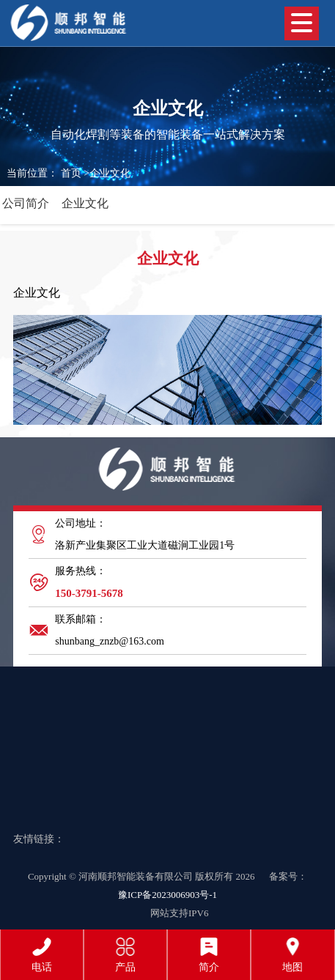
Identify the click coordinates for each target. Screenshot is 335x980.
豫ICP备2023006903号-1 (167, 895)
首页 (71, 173)
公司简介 (26, 203)
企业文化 (110, 173)
